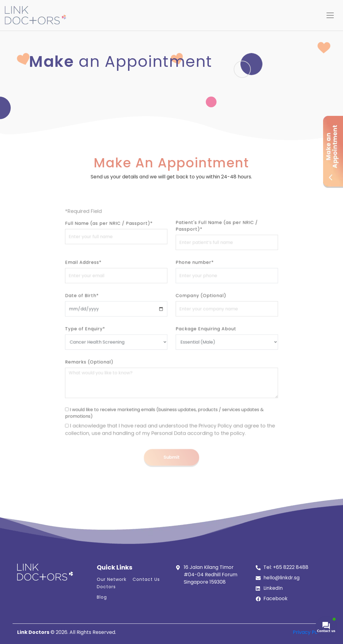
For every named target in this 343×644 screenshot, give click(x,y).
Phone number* (190, 279)
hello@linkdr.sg (281, 578)
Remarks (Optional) (106, 358)
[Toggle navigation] (330, 15)
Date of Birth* (101, 306)
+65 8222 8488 (291, 567)
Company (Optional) (195, 306)
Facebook (275, 598)
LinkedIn (273, 588)
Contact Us (146, 579)
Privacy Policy (309, 632)
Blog (102, 597)
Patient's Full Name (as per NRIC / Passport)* (207, 251)
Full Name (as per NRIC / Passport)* (122, 249)
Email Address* (102, 279)
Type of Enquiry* (103, 332)
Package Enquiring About (199, 332)
